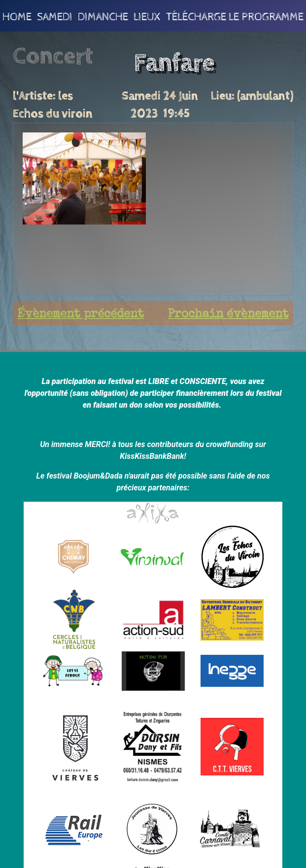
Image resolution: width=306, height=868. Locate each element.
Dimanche (103, 16)
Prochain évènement (228, 315)
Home (17, 16)
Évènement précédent (81, 315)
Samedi (55, 16)
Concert (53, 56)
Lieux (147, 16)
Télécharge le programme (235, 16)
